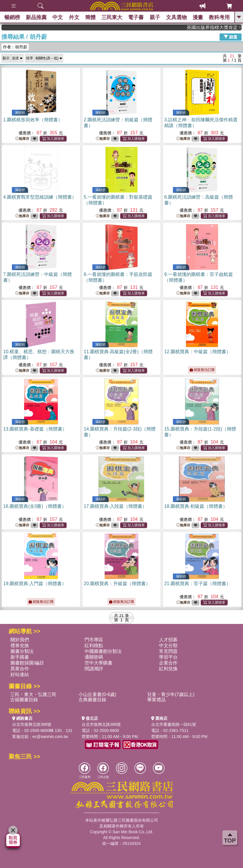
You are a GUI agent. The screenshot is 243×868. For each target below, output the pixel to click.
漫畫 (198, 17)
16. (35, 506)
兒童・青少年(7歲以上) (171, 694)
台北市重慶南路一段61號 (174, 724)
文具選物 (176, 17)
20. (117, 584)
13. (35, 429)
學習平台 (168, 657)
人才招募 (168, 640)
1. (33, 120)
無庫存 (22, 139)
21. (198, 584)
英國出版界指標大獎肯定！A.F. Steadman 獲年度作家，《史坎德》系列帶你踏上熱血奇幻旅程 (221, 27)
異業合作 (20, 669)
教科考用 (220, 17)
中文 (58, 17)
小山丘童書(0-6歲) (97, 694)
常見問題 (168, 651)
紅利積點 (94, 645)
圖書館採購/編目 (27, 663)
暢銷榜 (12, 17)
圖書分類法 (22, 651)
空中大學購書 (98, 663)
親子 (155, 17)
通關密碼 (94, 657)
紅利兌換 (168, 669)
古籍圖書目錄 (24, 700)
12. (198, 352)
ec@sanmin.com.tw (50, 737)
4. (40, 197)
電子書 (136, 17)
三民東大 (112, 17)
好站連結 (20, 674)
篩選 (231, 37)
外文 (74, 17)
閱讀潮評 (94, 669)
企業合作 (168, 663)
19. (35, 584)
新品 (36, 17)
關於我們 (20, 640)
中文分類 (168, 645)
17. (115, 506)
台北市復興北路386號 (32, 724)
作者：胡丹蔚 (15, 47)
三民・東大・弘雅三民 (33, 694)
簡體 (90, 17)
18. (196, 506)
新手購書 (20, 657)
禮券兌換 (20, 645)
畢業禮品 (156, 700)
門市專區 (94, 640)
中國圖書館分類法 (103, 651)
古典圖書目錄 (92, 700)
